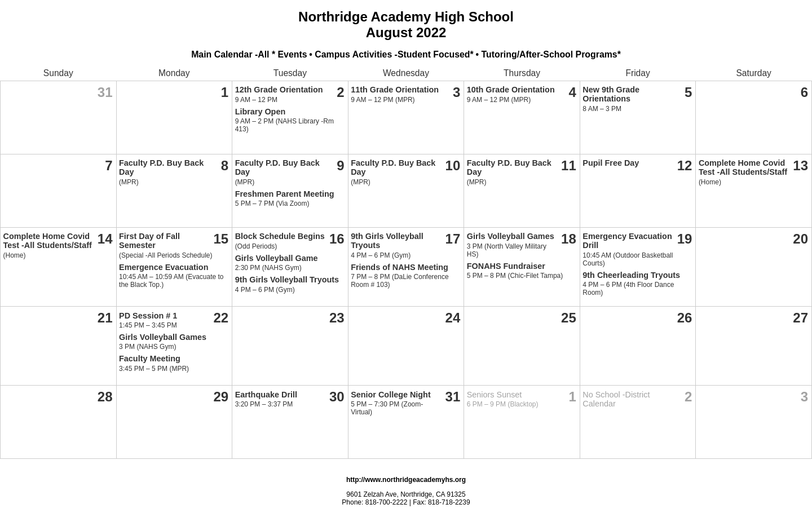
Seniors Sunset (495, 395)
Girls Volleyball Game (277, 258)
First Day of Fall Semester (149, 241)
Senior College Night (391, 395)
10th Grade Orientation (511, 90)
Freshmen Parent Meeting (285, 194)
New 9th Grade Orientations (611, 94)
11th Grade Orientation (395, 90)
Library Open (261, 112)
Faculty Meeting (150, 359)
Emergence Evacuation (164, 267)
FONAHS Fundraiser (506, 266)
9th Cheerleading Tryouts (631, 275)
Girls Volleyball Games (511, 236)
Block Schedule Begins (280, 236)
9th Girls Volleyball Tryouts (287, 280)
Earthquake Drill (266, 395)
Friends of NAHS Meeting (400, 267)
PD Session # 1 (148, 316)
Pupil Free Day (611, 163)
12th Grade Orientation (279, 90)
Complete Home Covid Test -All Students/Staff (743, 167)
